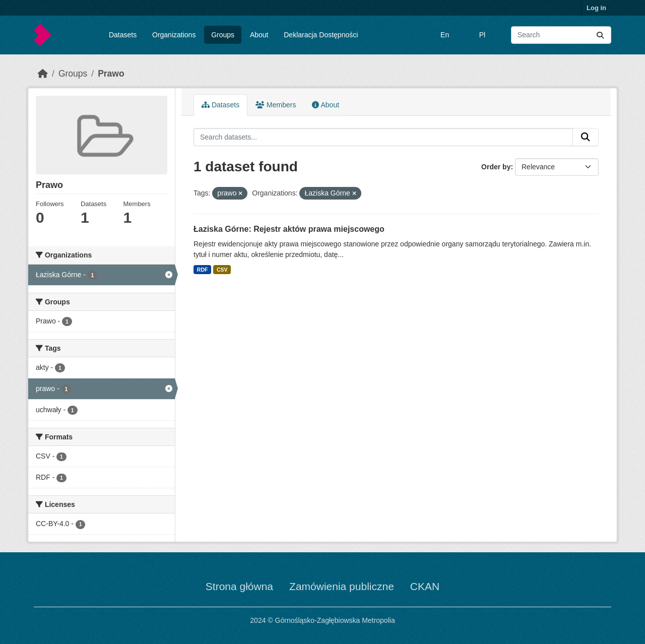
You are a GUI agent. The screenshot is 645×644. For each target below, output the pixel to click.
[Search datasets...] (561, 35)
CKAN (425, 586)
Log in (596, 8)
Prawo (111, 74)
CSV (222, 270)
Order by (496, 167)
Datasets (123, 35)
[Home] (43, 74)
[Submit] (600, 35)
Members (276, 105)
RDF (203, 270)
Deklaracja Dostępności (321, 35)
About (259, 35)
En (445, 35)
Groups (223, 35)
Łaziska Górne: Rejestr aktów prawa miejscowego (289, 229)
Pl (482, 35)
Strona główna (239, 586)
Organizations (174, 35)
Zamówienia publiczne (342, 586)
